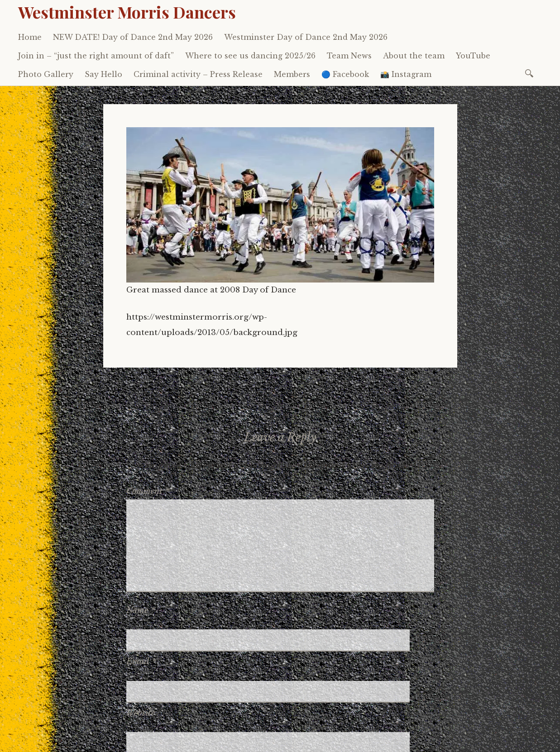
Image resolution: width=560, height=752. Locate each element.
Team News (349, 56)
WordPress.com (223, 733)
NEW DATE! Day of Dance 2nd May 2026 (133, 37)
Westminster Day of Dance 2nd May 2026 (306, 37)
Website (141, 663)
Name (141, 610)
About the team (414, 56)
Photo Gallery (46, 74)
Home (30, 37)
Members (292, 74)
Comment (148, 491)
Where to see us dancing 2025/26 (250, 56)
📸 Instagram (406, 74)
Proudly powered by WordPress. (73, 733)
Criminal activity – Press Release (198, 74)
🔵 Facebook (345, 74)
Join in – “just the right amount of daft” (96, 56)
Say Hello (103, 74)
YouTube (473, 56)
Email (141, 637)
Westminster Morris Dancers (127, 12)
